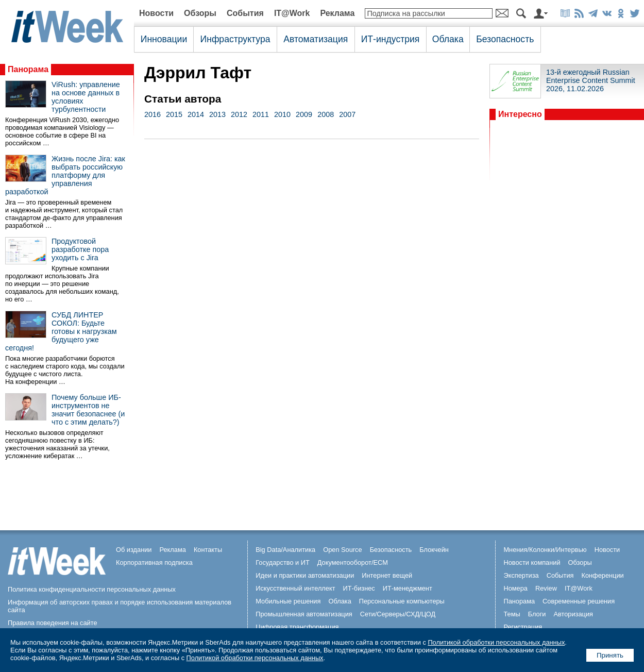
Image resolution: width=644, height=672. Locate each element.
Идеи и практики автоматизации (305, 575)
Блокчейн (434, 550)
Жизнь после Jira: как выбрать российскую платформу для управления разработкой (65, 175)
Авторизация (573, 614)
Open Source (342, 550)
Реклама (337, 13)
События (245, 13)
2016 (152, 114)
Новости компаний (532, 562)
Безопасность (505, 39)
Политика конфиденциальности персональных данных (92, 589)
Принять (610, 655)
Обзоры (200, 13)
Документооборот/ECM (353, 562)
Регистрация (523, 627)
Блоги (537, 614)
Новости (156, 13)
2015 (174, 114)
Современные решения (579, 601)
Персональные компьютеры (402, 601)
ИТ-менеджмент (408, 588)
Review (546, 588)
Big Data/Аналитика (285, 550)
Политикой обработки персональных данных (496, 642)
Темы (512, 614)
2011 (261, 114)
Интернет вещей (387, 575)
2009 (304, 114)
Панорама (28, 69)
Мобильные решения (288, 601)
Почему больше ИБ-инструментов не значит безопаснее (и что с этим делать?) (88, 410)
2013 (217, 114)
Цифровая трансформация (297, 627)
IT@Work (292, 13)
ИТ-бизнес (359, 588)
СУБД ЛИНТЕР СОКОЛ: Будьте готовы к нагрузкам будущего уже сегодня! (61, 331)
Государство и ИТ (283, 562)
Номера (515, 588)
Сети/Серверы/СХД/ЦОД (398, 614)
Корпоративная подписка (154, 562)
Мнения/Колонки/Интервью (545, 550)
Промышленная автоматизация (304, 614)
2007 (347, 114)
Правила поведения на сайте (53, 623)
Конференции (602, 575)
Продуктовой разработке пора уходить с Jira (80, 249)
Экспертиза (521, 575)
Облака (448, 39)
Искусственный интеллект (295, 588)
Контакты (208, 550)
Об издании (134, 550)
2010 (282, 114)
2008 (326, 114)
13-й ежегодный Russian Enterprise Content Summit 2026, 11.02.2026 (591, 80)
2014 (196, 114)
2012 (239, 114)
